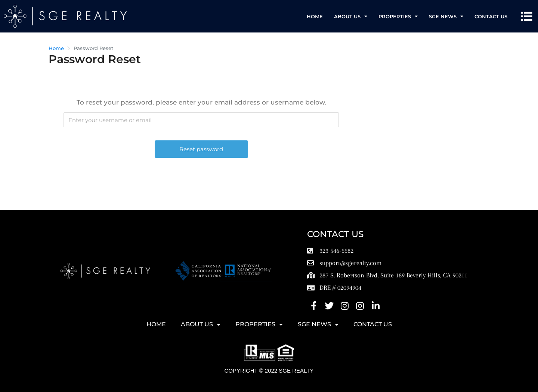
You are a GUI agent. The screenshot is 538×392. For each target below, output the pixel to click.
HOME (315, 16)
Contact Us (491, 16)
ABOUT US (351, 16)
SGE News (446, 16)
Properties (398, 16)
